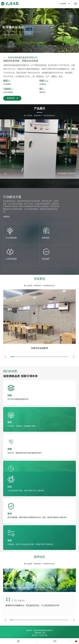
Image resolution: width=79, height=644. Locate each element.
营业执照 (38, 633)
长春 (46, 635)
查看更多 (6, 217)
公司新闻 (9, 584)
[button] (39, 47)
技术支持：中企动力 (38, 635)
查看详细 (12, 98)
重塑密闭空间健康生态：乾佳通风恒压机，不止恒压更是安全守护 (33, 605)
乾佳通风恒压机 (13, 25)
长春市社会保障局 (40, 348)
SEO (44, 633)
